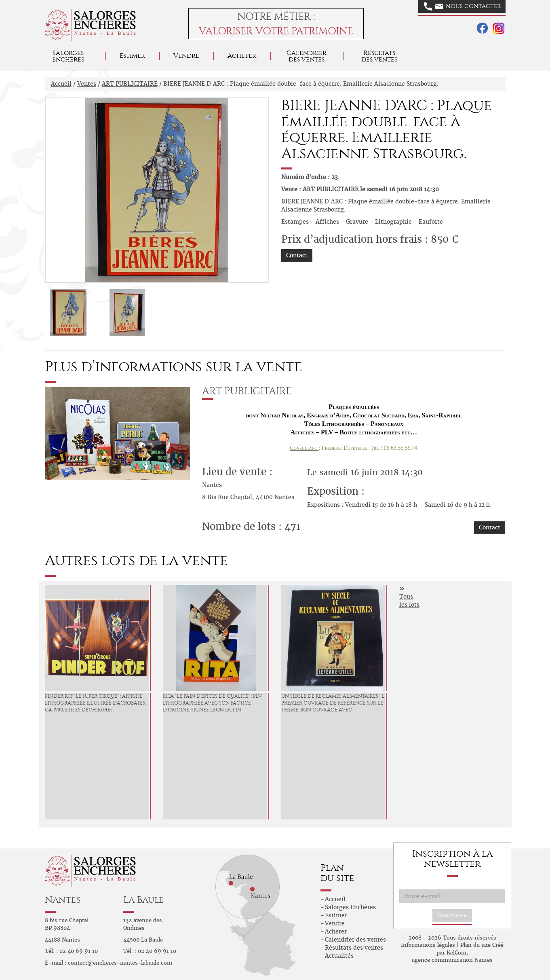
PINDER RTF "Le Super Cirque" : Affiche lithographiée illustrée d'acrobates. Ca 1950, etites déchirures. (95, 703)
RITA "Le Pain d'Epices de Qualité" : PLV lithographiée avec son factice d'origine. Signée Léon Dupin (212, 703)
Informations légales (428, 945)
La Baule (144, 900)
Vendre (186, 56)
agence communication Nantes (452, 960)
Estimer (132, 56)
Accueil (61, 84)
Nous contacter (462, 6)
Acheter (242, 56)
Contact (297, 255)
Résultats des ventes (354, 948)
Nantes (63, 900)
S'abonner (452, 915)
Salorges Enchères (350, 907)
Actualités (339, 956)
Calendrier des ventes (307, 56)
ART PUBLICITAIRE (130, 84)
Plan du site (475, 945)
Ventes (87, 84)
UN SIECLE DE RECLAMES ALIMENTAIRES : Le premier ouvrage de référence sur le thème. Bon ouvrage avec (334, 703)
